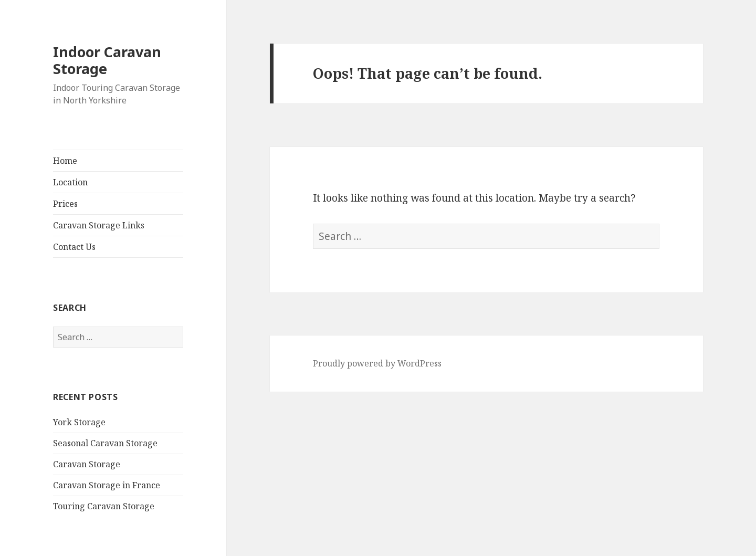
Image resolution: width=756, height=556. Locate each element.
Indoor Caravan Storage (107, 60)
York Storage (79, 422)
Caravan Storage (87, 464)
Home (65, 161)
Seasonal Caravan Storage (105, 443)
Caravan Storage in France (107, 485)
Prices (65, 204)
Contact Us (74, 247)
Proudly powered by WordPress (377, 363)
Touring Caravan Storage (104, 506)
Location (70, 182)
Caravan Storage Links (99, 225)
